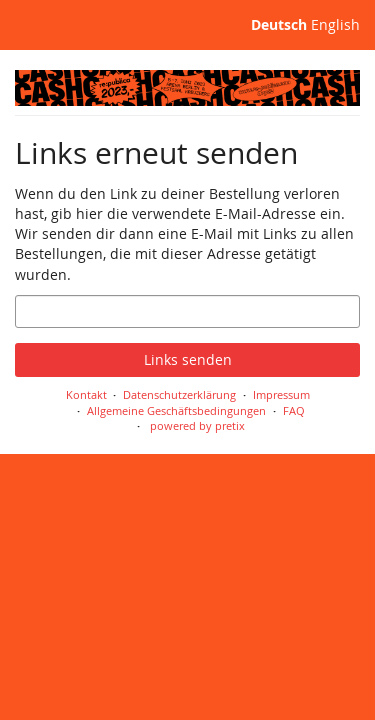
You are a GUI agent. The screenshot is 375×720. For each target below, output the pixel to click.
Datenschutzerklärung (179, 394)
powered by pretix (197, 425)
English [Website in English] (335, 24)
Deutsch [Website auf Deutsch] (279, 24)
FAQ (294, 410)
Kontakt (86, 394)
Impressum (281, 394)
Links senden (188, 359)
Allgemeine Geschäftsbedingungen (176, 410)
